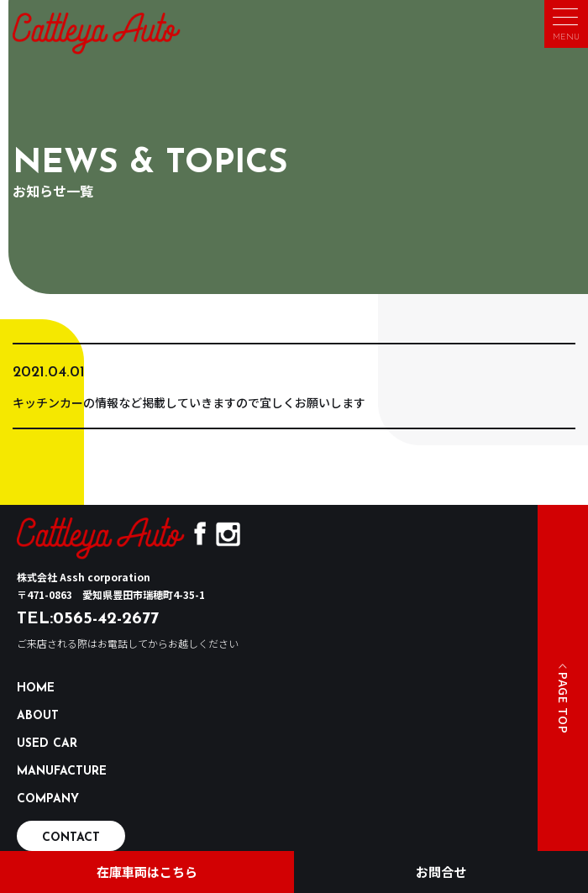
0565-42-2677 (106, 619)
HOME (36, 688)
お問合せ (441, 872)
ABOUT (38, 716)
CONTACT (71, 838)
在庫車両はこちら (147, 872)
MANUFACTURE (62, 772)
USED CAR (47, 744)
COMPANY (48, 799)
